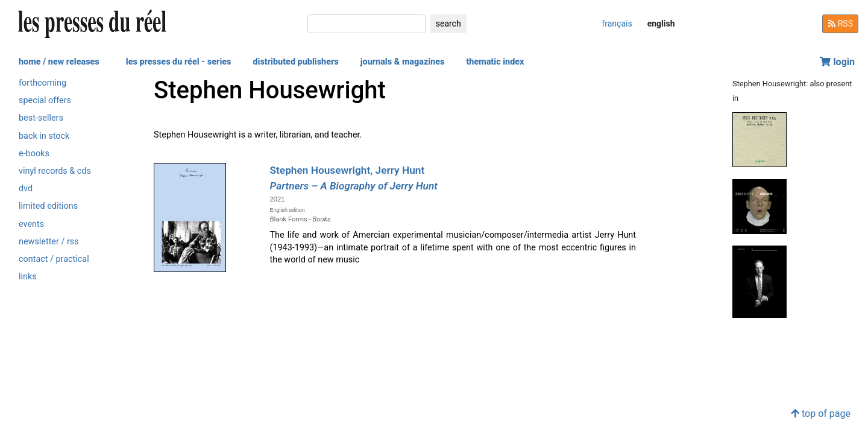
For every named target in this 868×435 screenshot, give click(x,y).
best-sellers (41, 118)
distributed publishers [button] (295, 62)
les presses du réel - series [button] (179, 62)
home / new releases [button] (59, 62)
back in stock (44, 136)
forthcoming (42, 83)
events (31, 224)
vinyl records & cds (55, 171)
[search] (366, 24)
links (28, 277)
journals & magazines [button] (403, 62)
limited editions (48, 206)
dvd (26, 189)
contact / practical (54, 259)
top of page (821, 414)
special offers (45, 100)
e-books (34, 154)
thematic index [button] (495, 62)
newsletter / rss (49, 242)
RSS (840, 24)
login (837, 62)
